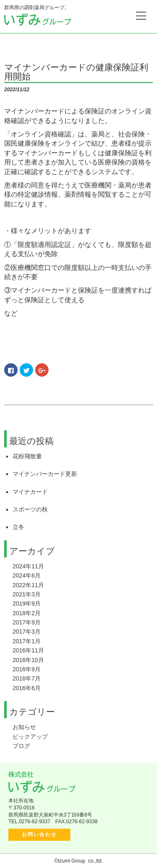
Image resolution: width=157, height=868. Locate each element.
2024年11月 (28, 566)
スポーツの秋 (30, 509)
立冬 (18, 527)
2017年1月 (27, 641)
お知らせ (24, 727)
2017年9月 (27, 622)
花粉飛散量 (27, 456)
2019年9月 (27, 603)
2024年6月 (27, 575)
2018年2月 (27, 613)
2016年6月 (27, 688)
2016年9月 (27, 669)
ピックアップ (30, 737)
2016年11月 (28, 650)
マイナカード (30, 492)
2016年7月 (27, 678)
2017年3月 (27, 632)
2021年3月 (27, 594)
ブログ (21, 746)
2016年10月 (28, 660)
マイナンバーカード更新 (45, 474)
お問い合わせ (39, 835)
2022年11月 (28, 585)
